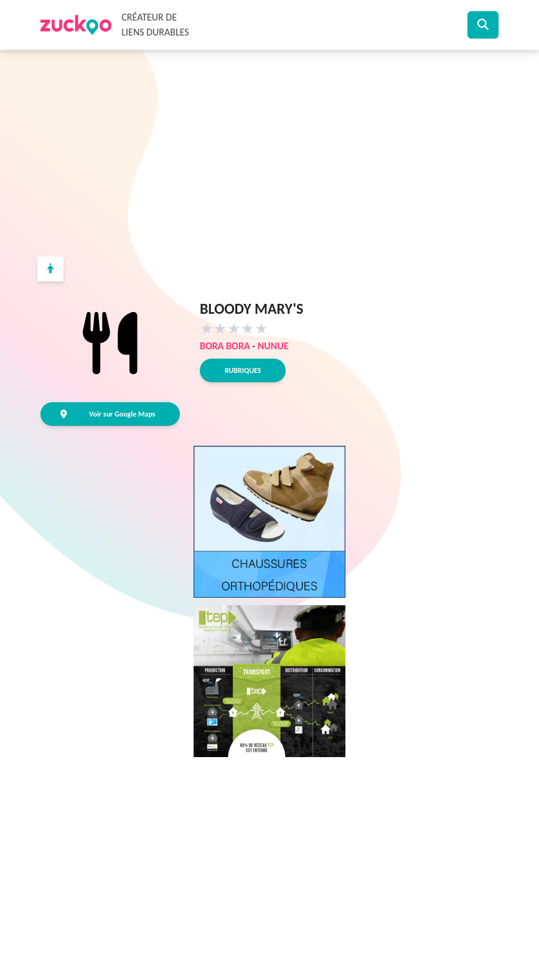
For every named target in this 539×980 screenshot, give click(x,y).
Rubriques (243, 370)
